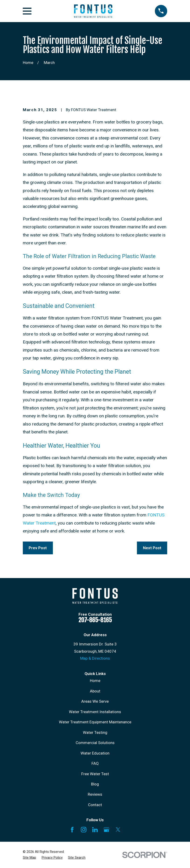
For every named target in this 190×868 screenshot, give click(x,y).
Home (95, 681)
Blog (95, 784)
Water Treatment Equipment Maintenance (95, 722)
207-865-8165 (95, 620)
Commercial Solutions (95, 743)
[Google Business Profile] (106, 830)
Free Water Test (95, 774)
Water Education (95, 753)
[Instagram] (84, 830)
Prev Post (38, 548)
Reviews (95, 794)
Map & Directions (95, 658)
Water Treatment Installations (95, 712)
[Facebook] (72, 830)
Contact (95, 805)
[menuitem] (29, 858)
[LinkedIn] (95, 830)
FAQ (95, 763)
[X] (118, 830)
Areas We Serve (95, 701)
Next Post (152, 548)
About (95, 691)
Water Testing (95, 732)
